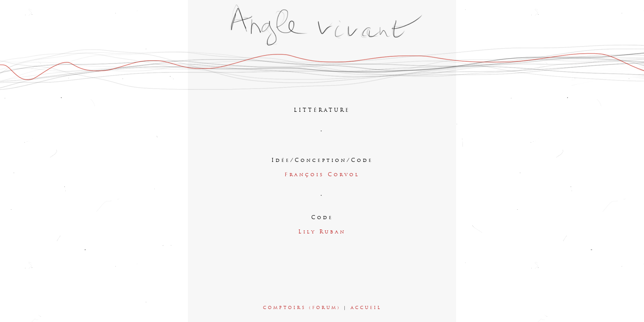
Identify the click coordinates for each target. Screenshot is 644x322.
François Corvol (322, 175)
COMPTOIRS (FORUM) (302, 308)
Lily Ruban (322, 232)
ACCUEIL (366, 308)
